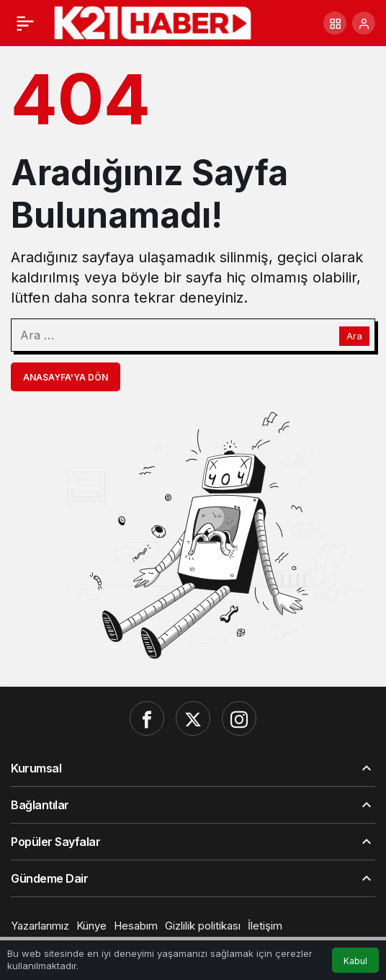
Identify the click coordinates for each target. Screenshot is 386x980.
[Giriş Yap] (364, 23)
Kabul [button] (355, 961)
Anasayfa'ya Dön (66, 377)
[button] (335, 23)
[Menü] (25, 23)
